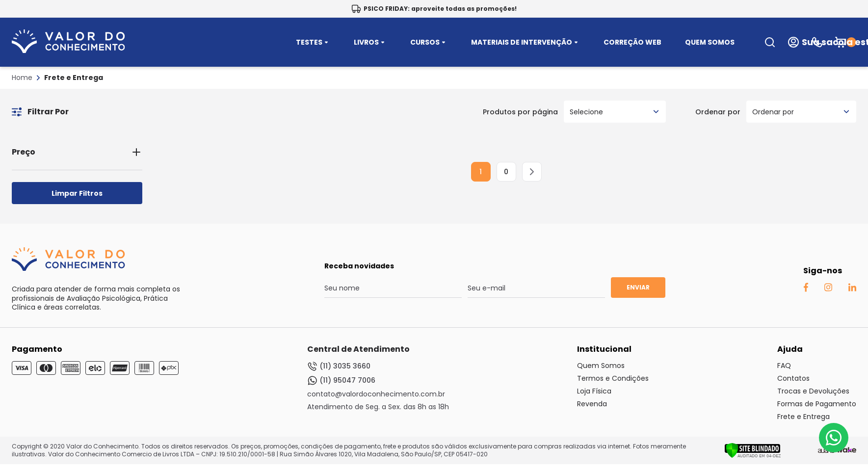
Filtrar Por (40, 112)
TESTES (313, 42)
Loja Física (594, 391)
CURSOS (429, 42)
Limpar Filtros (77, 193)
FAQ (784, 366)
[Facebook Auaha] (806, 289)
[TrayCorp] (846, 450)
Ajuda (790, 349)
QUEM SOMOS (710, 42)
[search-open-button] (770, 42)
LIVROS (370, 42)
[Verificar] (752, 456)
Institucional (604, 349)
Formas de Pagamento (817, 404)
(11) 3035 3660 (339, 366)
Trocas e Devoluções (813, 391)
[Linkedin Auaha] (852, 289)
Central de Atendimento (358, 349)
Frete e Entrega (74, 78)
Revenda (592, 404)
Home (22, 78)
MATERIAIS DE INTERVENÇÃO (526, 42)
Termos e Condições (613, 378)
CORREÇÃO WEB (632, 42)
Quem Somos (601, 366)
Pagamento (37, 349)
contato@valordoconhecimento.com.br (376, 394)
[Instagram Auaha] (828, 289)
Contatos (793, 378)
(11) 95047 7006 (341, 380)
